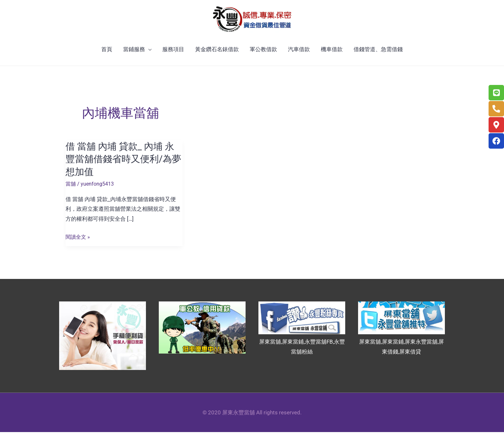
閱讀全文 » (78, 248)
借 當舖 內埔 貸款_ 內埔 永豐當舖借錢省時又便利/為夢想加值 (122, 170)
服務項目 (173, 60)
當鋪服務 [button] (134, 60)
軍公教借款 (263, 60)
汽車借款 (299, 60)
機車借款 (332, 60)
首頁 (107, 60)
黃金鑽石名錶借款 (217, 60)
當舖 (71, 195)
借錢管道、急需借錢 (378, 60)
